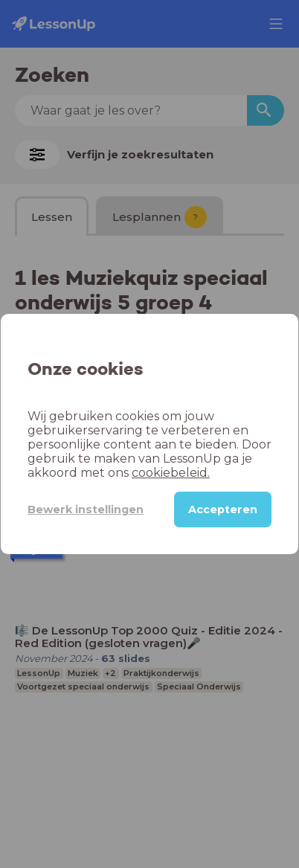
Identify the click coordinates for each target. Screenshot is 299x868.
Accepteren (223, 509)
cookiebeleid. (171, 473)
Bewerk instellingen (86, 509)
